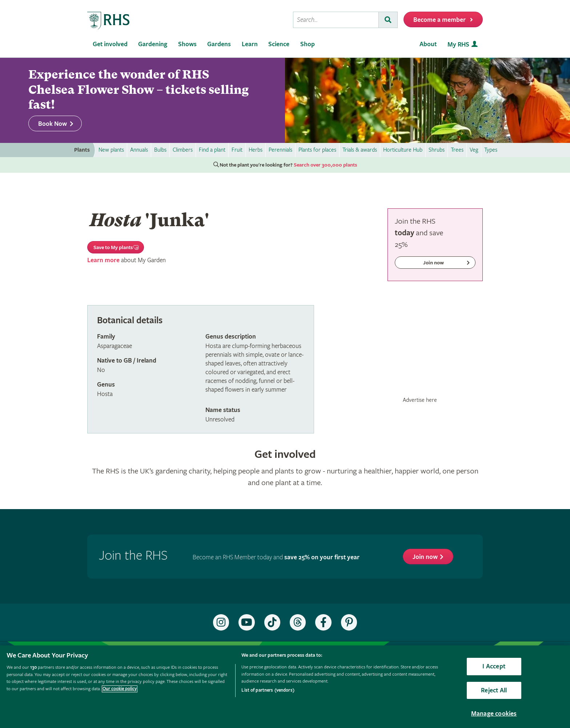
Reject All (494, 690)
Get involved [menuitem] (110, 44)
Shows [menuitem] (187, 44)
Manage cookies (494, 714)
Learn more (103, 260)
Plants (82, 150)
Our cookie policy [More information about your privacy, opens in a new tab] (120, 689)
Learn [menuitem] (250, 44)
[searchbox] (336, 20)
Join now (425, 557)
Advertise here (420, 400)
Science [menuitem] (279, 44)
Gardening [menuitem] (153, 44)
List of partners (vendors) (268, 690)
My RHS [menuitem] (458, 45)
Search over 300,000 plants (325, 165)
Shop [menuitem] (308, 44)
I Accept (494, 666)
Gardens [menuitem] (219, 44)
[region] (285, 687)
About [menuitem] (428, 44)
